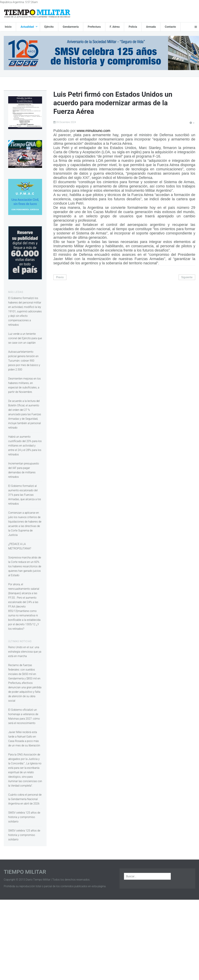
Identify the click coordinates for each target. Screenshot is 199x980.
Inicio (8, 27)
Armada (151, 27)
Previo (60, 277)
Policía (133, 27)
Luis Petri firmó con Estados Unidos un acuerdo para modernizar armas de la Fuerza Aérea (113, 103)
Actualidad (27, 27)
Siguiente (187, 277)
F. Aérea (115, 27)
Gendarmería (71, 27)
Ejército (49, 27)
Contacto (170, 27)
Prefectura (94, 27)
